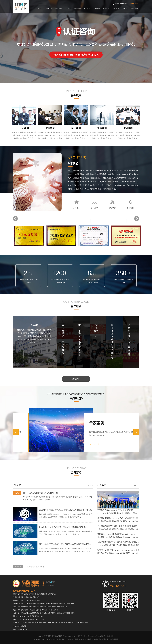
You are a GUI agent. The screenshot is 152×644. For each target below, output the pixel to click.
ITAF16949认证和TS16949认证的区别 (40, 493)
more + (135, 444)
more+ (90, 485)
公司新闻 (116, 9)
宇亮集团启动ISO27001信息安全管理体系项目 (115, 510)
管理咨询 (78, 9)
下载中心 (125, 9)
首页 (40, 9)
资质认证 (59, 9)
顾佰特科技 (111, 636)
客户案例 (106, 9)
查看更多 (76, 379)
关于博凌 (97, 9)
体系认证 (68, 9)
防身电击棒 (31, 567)
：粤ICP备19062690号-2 (90, 636)
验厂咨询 (87, 9)
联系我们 (135, 9)
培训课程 (49, 9)
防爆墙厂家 (40, 567)
